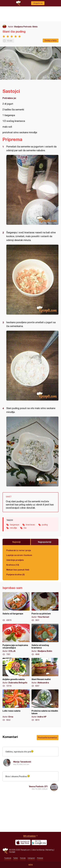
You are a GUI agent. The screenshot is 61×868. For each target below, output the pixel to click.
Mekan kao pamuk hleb (18, 570)
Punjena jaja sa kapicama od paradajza (16, 640)
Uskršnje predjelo (15, 560)
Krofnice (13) (13, 565)
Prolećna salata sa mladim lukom (45, 705)
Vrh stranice (29, 836)
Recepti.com (5, 851)
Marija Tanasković (22, 762)
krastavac (30, 525)
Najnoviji (16, 542)
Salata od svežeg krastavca (45, 640)
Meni (31, 865)
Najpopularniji (45, 542)
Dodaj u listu (51, 40)
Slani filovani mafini (45, 673)
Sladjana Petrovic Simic (26, 27)
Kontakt (12, 852)
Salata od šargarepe (16, 607)
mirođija (13, 528)
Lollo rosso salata (16, 705)
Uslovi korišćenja (38, 850)
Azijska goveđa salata (16, 673)
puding (45, 525)
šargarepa (14, 525)
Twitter (16, 858)
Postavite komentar (48, 737)
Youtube (23, 858)
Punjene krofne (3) (15, 574)
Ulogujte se (38, 3)
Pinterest (40, 858)
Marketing (50, 850)
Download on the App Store (23, 842)
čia (25, 528)
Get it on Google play (39, 842)
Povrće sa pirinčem (45, 607)
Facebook (8, 858)
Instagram (31, 858)
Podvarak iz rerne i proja (19, 550)
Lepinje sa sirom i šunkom (19, 555)
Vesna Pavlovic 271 (38, 786)
